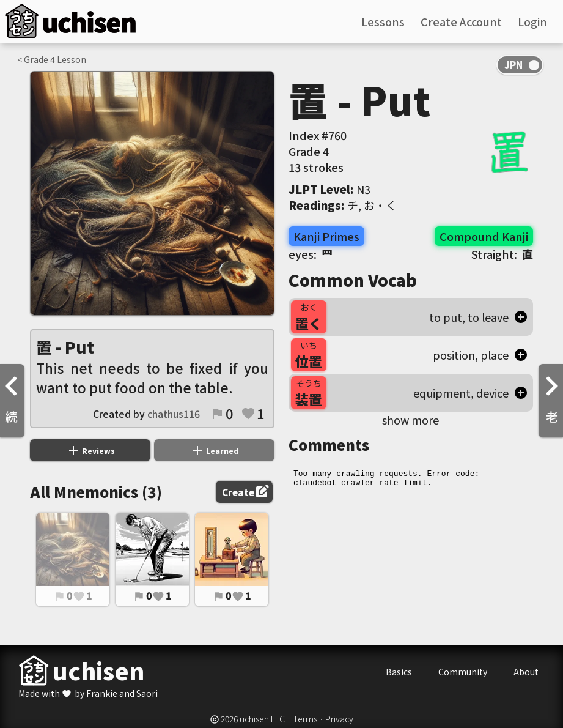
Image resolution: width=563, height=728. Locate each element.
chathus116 (174, 414)
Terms (305, 719)
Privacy (339, 719)
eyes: (311, 254)
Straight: (502, 254)
